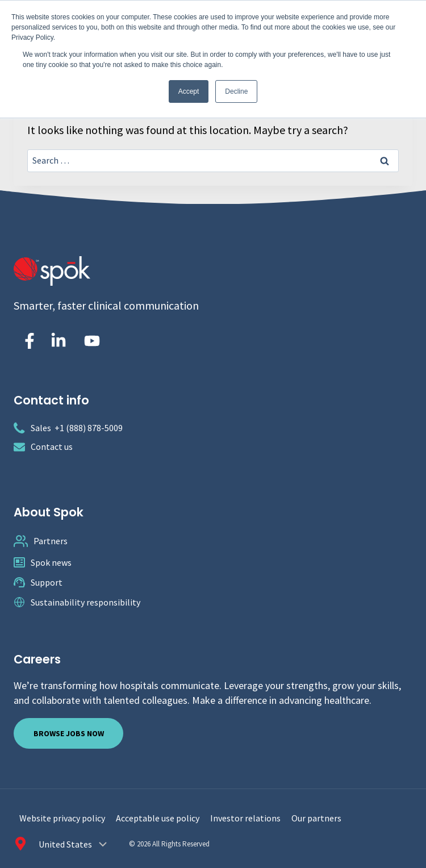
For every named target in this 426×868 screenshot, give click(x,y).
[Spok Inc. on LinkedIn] (59, 341)
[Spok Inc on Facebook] (27, 341)
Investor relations (245, 818)
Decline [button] (236, 91)
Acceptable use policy (158, 818)
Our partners (316, 818)
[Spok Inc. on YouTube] (92, 341)
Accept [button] (189, 91)
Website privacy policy (62, 818)
